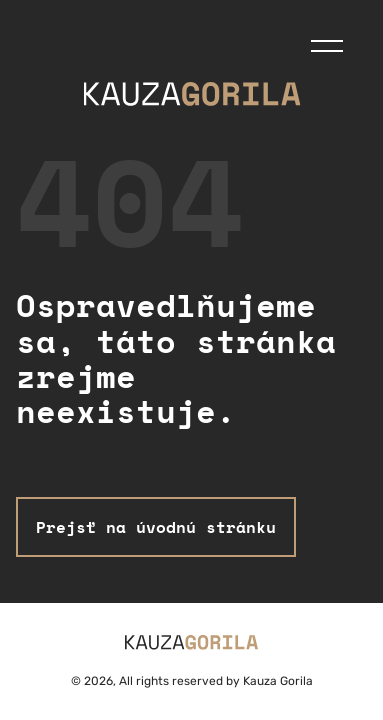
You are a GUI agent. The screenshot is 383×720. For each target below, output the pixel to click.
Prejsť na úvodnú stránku (156, 527)
